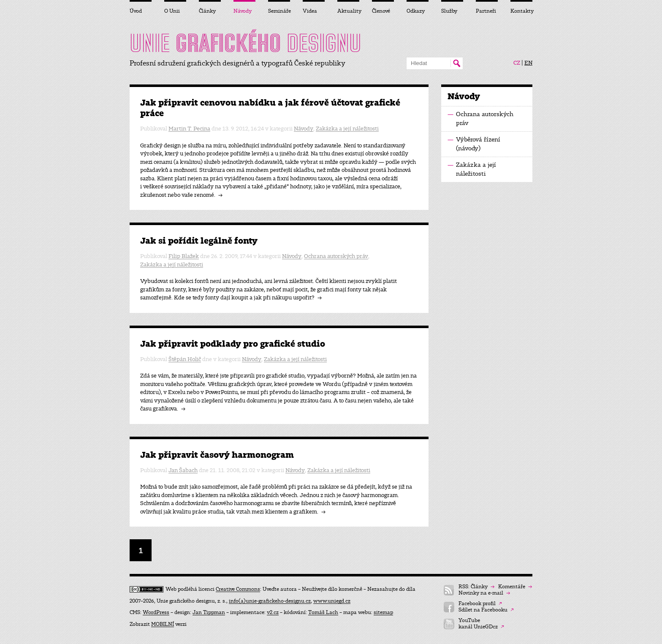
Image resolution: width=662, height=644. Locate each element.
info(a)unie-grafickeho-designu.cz (270, 601)
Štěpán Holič (185, 359)
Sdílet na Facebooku (486, 610)
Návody (304, 129)
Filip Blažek (184, 256)
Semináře (279, 11)
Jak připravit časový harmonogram (217, 455)
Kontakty (521, 11)
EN (528, 63)
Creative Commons (238, 589)
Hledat (457, 63)
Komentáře (515, 587)
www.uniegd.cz (332, 601)
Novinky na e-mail (484, 593)
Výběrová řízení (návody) (474, 144)
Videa (310, 11)
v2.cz (273, 612)
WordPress (156, 612)
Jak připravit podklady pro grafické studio (233, 344)
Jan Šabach (183, 470)
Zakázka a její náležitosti (347, 129)
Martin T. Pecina (189, 129)
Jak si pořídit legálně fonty (199, 241)
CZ (517, 63)
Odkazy (416, 11)
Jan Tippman (209, 612)
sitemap (383, 612)
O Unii (172, 11)
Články (207, 11)
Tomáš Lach (323, 612)
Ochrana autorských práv (336, 256)
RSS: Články (476, 587)
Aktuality (348, 11)
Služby (449, 11)
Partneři (486, 11)
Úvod (136, 11)
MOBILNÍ (163, 624)
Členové (381, 11)
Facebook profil (480, 604)
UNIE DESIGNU (246, 43)
